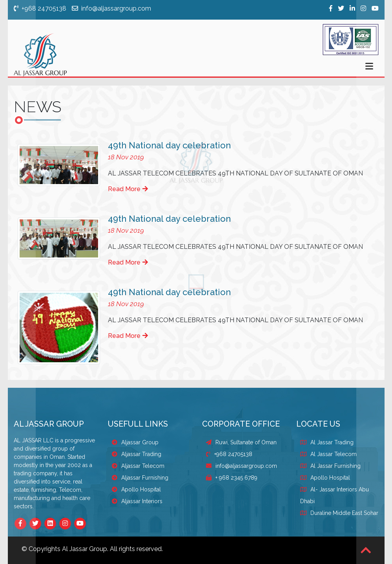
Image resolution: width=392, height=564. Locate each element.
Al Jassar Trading (332, 442)
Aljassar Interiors (137, 501)
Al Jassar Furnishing (335, 466)
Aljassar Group (135, 442)
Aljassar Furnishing (140, 478)
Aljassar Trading (137, 454)
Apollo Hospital (136, 489)
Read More (128, 189)
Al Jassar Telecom (334, 454)
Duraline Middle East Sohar (344, 513)
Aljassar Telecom (138, 466)
